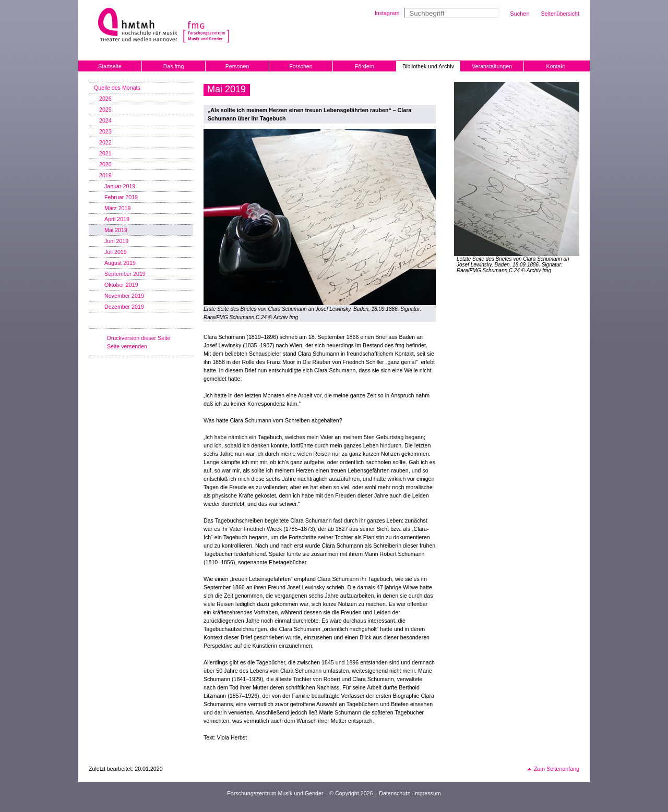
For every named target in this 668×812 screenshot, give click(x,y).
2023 (105, 131)
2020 (105, 164)
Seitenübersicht (560, 14)
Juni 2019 (116, 241)
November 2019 (124, 296)
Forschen (301, 66)
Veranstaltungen (492, 66)
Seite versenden (127, 346)
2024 (105, 120)
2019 (105, 175)
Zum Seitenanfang (557, 769)
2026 (105, 99)
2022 (105, 142)
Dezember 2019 (124, 307)
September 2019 (125, 274)
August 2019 (120, 263)
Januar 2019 (120, 186)
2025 (105, 110)
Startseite (110, 66)
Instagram (387, 13)
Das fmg (174, 66)
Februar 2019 (121, 197)
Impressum (427, 793)
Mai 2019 (116, 230)
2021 (105, 153)
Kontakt (555, 66)
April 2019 (117, 219)
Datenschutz (394, 793)
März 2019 (117, 208)
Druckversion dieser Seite (139, 338)
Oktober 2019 (121, 285)
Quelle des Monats (117, 88)
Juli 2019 (116, 252)
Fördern (365, 66)
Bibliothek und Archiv (428, 66)
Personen (237, 66)
